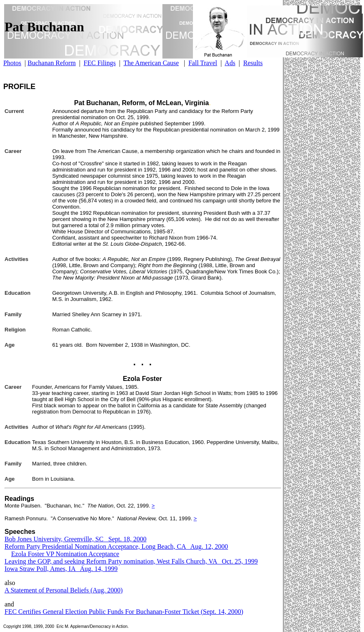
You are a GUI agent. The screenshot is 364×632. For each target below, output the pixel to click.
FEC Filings (100, 63)
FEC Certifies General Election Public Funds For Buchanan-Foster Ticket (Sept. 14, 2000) (124, 612)
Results (253, 63)
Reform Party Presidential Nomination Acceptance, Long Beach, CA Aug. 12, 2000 (116, 546)
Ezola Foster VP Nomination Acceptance (65, 554)
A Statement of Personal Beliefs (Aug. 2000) (64, 590)
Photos (12, 63)
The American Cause (151, 63)
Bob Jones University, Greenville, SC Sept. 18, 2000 (75, 539)
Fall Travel (203, 63)
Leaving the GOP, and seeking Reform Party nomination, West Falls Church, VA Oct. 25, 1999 (131, 561)
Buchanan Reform (52, 63)
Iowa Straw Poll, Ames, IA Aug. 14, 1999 (61, 569)
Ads (230, 63)
